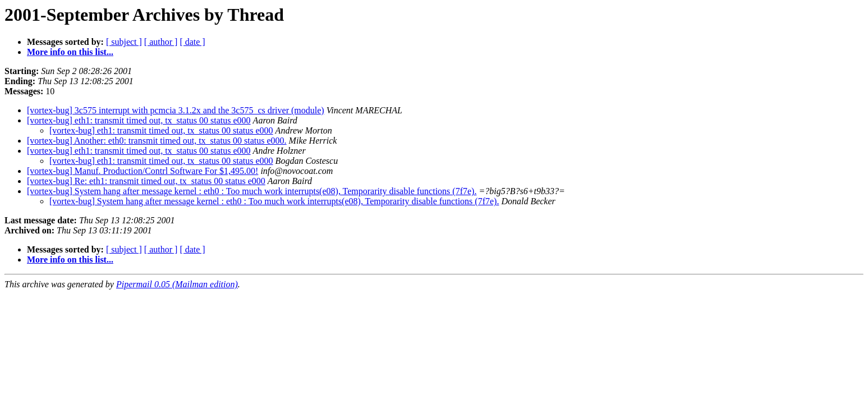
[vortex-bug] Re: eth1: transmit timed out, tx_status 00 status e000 (146, 181)
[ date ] (192, 42)
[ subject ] (124, 42)
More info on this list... (70, 52)
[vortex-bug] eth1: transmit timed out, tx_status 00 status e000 (139, 120)
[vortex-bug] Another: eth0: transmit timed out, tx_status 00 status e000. (157, 141)
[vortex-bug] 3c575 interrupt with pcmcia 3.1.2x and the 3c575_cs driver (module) (176, 110)
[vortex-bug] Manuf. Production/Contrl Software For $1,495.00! (143, 171)
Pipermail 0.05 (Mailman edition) (177, 284)
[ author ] (161, 42)
